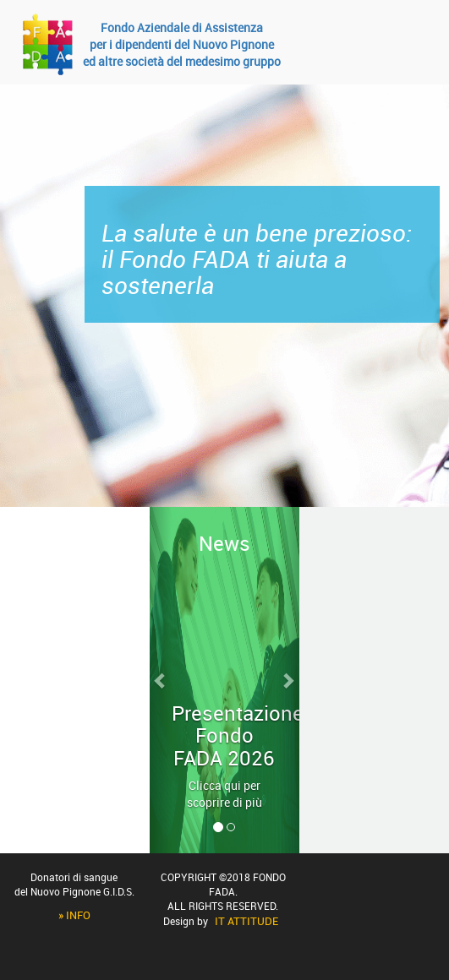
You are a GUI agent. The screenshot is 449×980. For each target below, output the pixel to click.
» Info (74, 915)
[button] (161, 680)
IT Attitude (246, 921)
